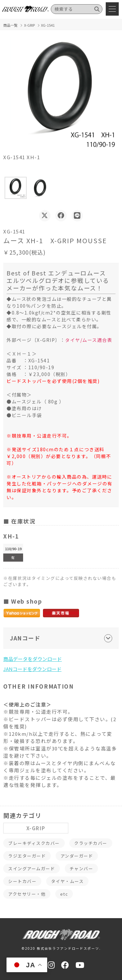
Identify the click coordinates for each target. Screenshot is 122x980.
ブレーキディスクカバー (34, 843)
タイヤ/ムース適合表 (89, 340)
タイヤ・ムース (68, 881)
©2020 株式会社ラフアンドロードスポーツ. (61, 948)
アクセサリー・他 (27, 894)
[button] (16, 188)
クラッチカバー (91, 843)
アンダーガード (77, 856)
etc (64, 894)
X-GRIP (36, 828)
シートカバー (22, 881)
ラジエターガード (27, 856)
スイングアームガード (32, 868)
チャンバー (81, 868)
